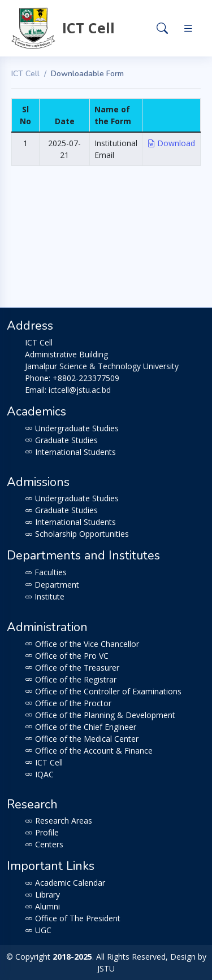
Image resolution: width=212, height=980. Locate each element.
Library (42, 894)
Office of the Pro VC (67, 656)
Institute (45, 596)
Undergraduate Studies (72, 428)
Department (52, 585)
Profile (42, 832)
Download (171, 143)
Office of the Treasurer (72, 668)
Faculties (46, 572)
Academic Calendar (65, 883)
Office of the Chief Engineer (81, 727)
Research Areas (59, 821)
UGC (38, 930)
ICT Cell (25, 74)
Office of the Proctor (68, 703)
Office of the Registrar (71, 679)
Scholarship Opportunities (77, 534)
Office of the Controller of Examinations (103, 691)
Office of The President (73, 918)
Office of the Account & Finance (89, 751)
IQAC (39, 774)
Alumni (42, 906)
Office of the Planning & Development (100, 715)
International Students (70, 452)
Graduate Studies (61, 440)
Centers (44, 844)
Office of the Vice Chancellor (82, 644)
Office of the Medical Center (82, 739)
